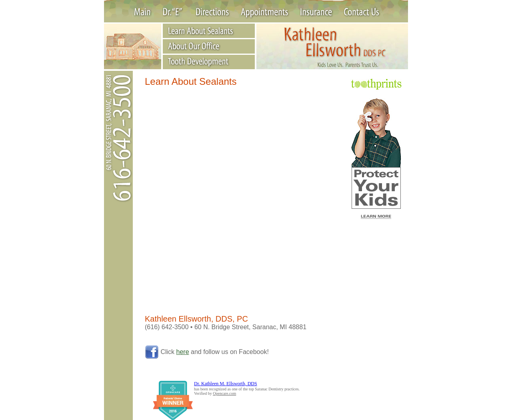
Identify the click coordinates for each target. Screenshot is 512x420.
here (183, 352)
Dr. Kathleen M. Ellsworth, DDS (226, 384)
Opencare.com (224, 393)
